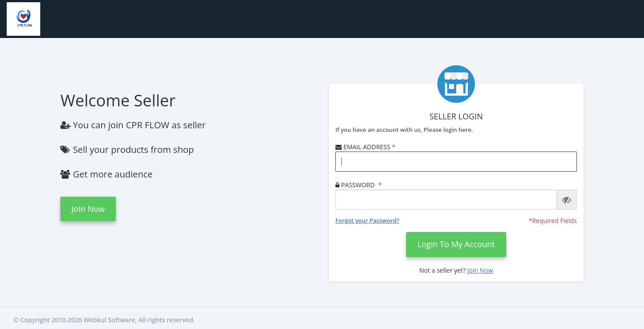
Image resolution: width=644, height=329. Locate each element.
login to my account (456, 244)
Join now (88, 209)
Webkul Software (109, 320)
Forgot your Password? (367, 220)
